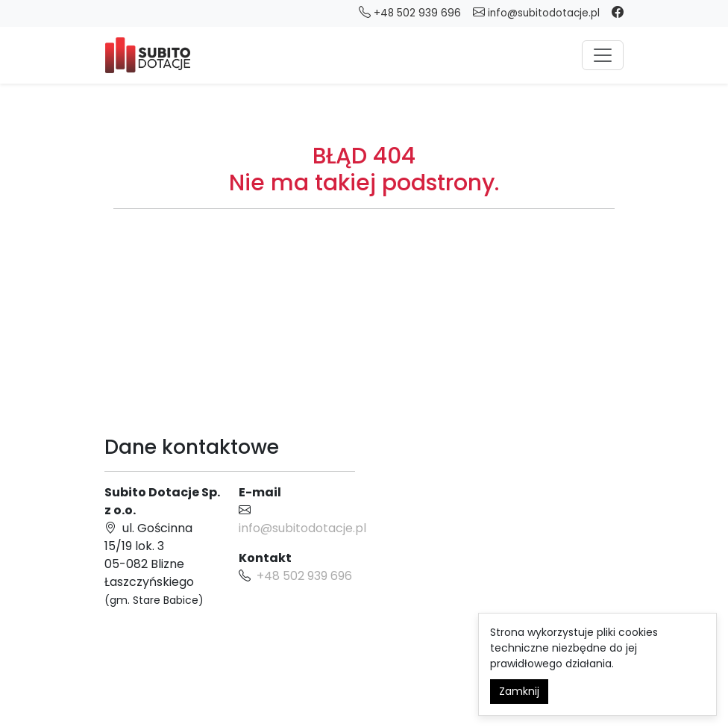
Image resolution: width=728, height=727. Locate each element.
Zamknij (519, 691)
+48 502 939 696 (304, 576)
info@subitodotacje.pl (536, 12)
